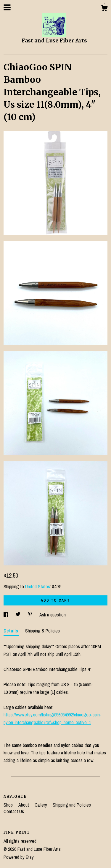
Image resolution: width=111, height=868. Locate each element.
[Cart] (104, 9)
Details (11, 631)
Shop (9, 805)
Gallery (41, 805)
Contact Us (14, 811)
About (24, 805)
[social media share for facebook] (7, 615)
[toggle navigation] (7, 7)
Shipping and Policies (72, 805)
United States (38, 586)
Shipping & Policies (42, 631)
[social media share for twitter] (18, 615)
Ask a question (53, 615)
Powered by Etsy (19, 857)
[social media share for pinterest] (30, 615)
